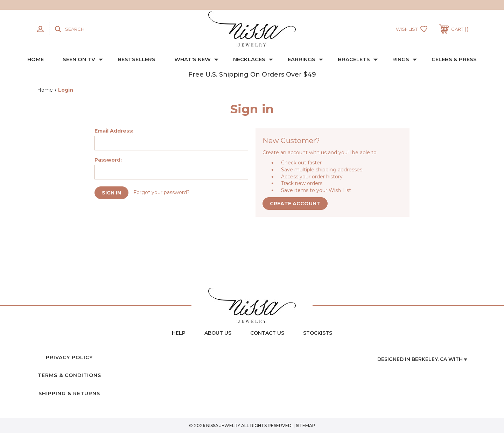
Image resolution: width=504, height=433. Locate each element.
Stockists (318, 333)
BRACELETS (358, 59)
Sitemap (306, 425)
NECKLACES (253, 59)
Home (36, 59)
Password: (108, 160)
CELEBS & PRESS (454, 59)
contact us (267, 333)
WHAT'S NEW (196, 59)
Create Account (295, 204)
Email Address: (114, 131)
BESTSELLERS (136, 59)
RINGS (405, 59)
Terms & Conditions (69, 375)
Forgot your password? (162, 192)
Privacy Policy (69, 357)
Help (179, 333)
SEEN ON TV (83, 59)
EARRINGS (305, 59)
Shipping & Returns (69, 393)
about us (218, 333)
